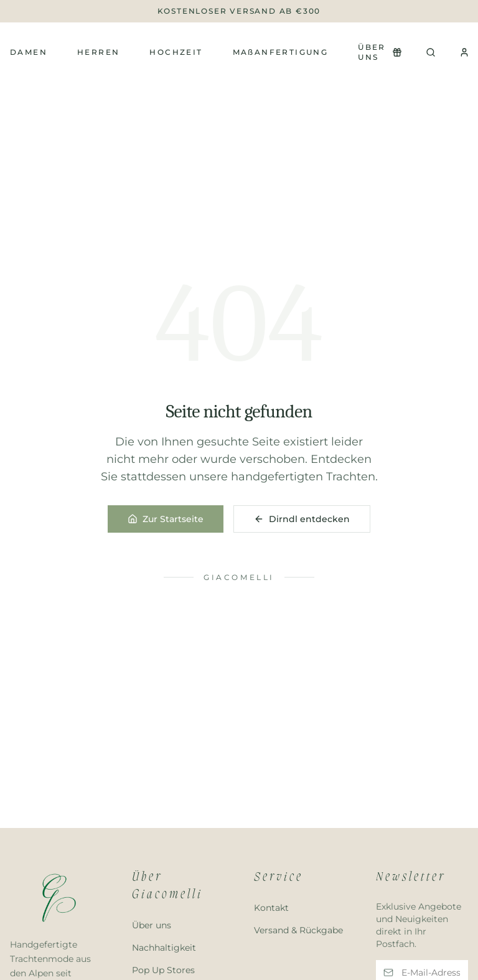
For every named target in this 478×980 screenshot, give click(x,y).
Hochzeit (176, 52)
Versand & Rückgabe (298, 930)
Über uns (372, 52)
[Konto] (464, 52)
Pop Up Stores (163, 970)
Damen (29, 52)
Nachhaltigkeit (164, 948)
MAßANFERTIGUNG (281, 52)
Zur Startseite (166, 519)
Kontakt (271, 908)
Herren (98, 52)
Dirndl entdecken (302, 519)
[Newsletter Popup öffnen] (397, 52)
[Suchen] (431, 52)
